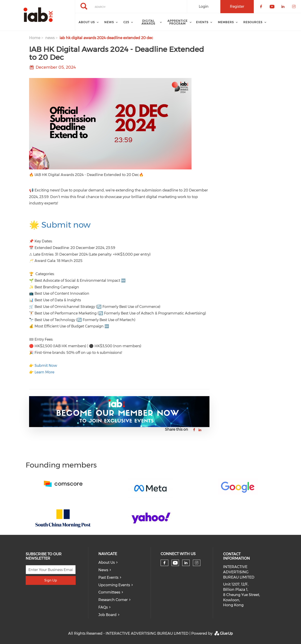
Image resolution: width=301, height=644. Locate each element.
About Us (107, 562)
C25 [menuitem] (126, 22)
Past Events (108, 577)
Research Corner (113, 600)
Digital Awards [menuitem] (148, 22)
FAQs (103, 607)
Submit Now (46, 366)
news (50, 38)
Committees (109, 592)
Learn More (44, 372)
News (103, 570)
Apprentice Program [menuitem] (178, 22)
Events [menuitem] (202, 22)
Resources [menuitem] (253, 22)
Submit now (66, 225)
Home (35, 38)
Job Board (107, 615)
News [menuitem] (109, 22)
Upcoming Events (114, 585)
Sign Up (51, 580)
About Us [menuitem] (87, 22)
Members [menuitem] (226, 22)
